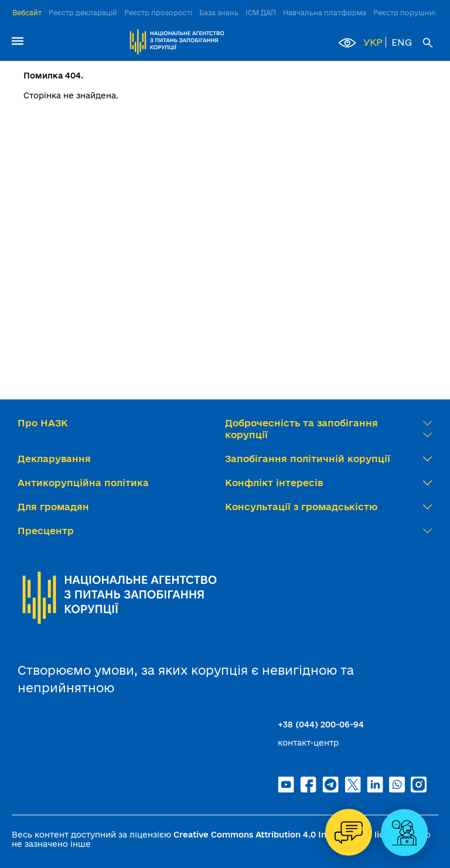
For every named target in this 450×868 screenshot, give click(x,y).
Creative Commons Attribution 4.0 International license (289, 835)
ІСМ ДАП (261, 13)
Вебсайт (27, 13)
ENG (402, 42)
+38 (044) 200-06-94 (321, 725)
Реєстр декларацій (83, 13)
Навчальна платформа (325, 13)
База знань (219, 13)
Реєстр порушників (409, 13)
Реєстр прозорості (158, 13)
